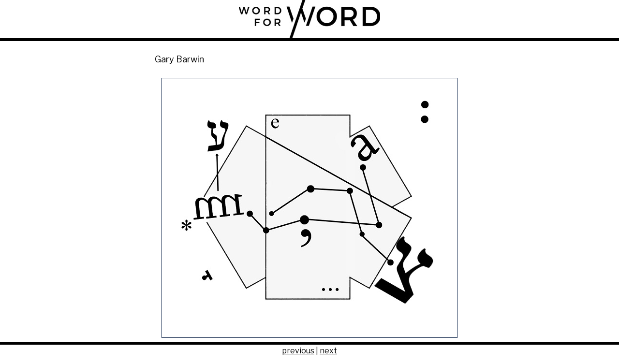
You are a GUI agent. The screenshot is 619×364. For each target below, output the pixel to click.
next (328, 351)
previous (298, 351)
